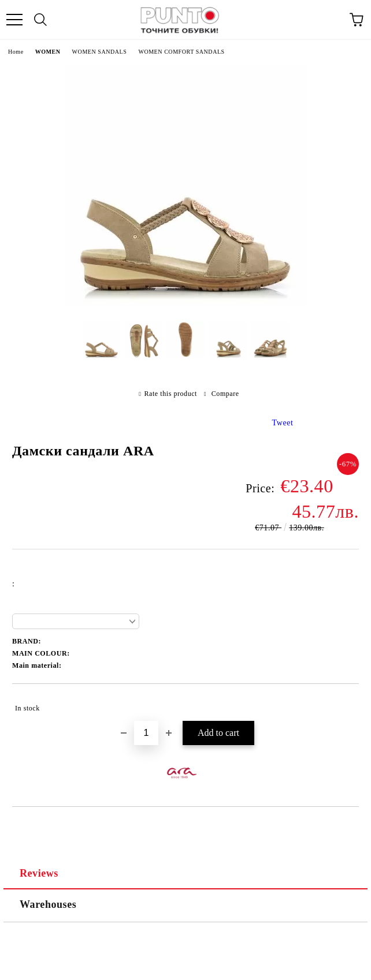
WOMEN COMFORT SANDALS (181, 52)
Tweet (283, 423)
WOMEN (48, 52)
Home (16, 52)
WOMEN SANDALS (100, 52)
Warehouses (48, 904)
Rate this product (171, 394)
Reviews (39, 873)
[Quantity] (146, 733)
